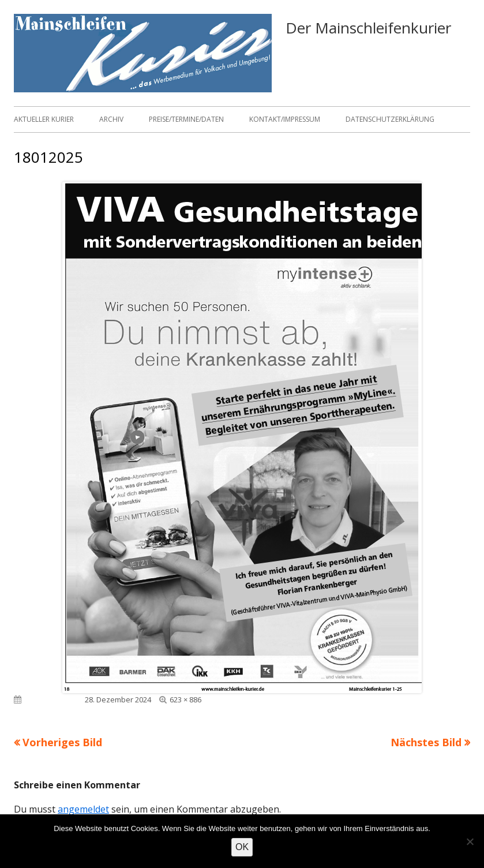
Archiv (111, 119)
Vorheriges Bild (62, 742)
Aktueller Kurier (44, 119)
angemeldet (83, 809)
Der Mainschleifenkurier (368, 28)
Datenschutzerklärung (390, 119)
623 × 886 (185, 699)
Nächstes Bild (426, 742)
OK (242, 847)
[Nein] (470, 841)
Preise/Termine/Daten (186, 119)
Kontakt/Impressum (285, 119)
